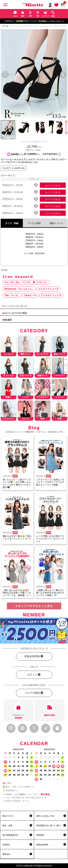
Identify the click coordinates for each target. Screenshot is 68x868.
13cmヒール (30, 295)
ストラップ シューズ (49, 289)
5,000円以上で (18, 711)
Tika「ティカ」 (12, 295)
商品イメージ (56, 223)
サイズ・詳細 (12, 223)
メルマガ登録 (34, 693)
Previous (5, 75)
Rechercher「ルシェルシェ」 (19, 289)
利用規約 (40, 835)
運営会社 (6, 854)
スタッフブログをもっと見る (34, 606)
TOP (4, 26)
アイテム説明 (34, 223)
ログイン (34, 675)
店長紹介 (6, 845)
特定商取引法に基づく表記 (48, 825)
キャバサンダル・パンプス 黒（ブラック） (26, 282)
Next (63, 75)
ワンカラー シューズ (51, 295)
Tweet (4, 270)
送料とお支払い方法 (45, 816)
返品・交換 (7, 825)
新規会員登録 (34, 656)
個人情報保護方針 (10, 835)
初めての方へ (8, 816)
